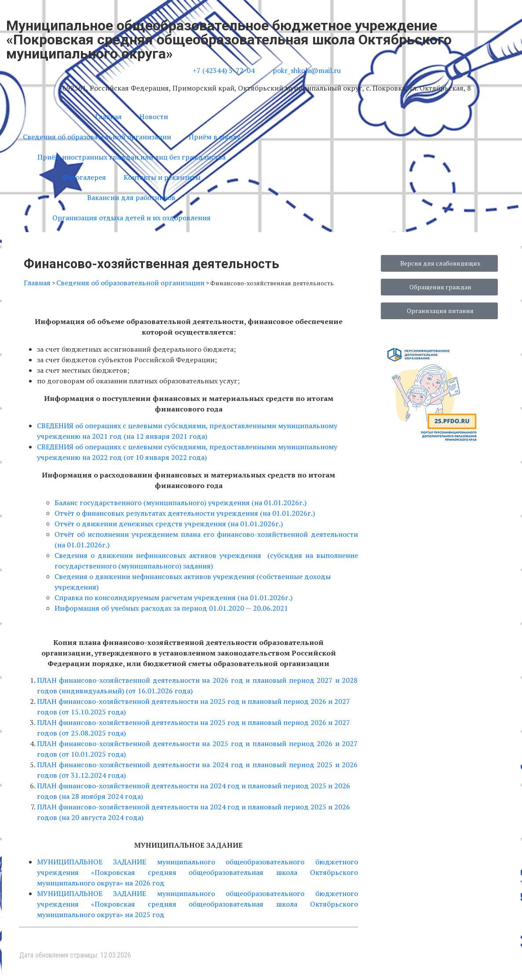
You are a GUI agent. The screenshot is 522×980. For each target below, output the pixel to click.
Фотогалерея (84, 177)
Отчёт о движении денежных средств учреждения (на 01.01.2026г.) (169, 524)
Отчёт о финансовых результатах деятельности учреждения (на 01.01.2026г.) (185, 513)
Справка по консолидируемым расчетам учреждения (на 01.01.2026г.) (173, 597)
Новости (154, 117)
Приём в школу (214, 137)
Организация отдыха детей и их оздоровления (131, 218)
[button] (273, 114)
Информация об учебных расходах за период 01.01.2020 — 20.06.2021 (171, 608)
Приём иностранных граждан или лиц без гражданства (131, 157)
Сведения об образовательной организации (97, 137)
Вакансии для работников (131, 197)
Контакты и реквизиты (162, 177)
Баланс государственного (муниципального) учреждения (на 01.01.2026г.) (181, 503)
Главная (108, 117)
